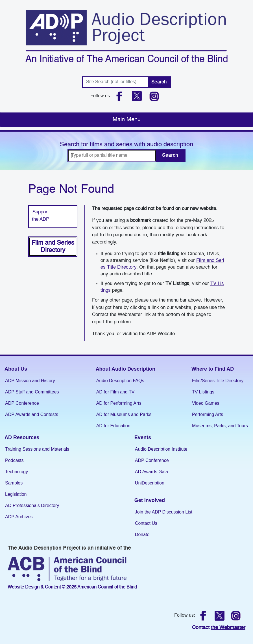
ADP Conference (22, 403)
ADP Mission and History (30, 381)
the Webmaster (228, 628)
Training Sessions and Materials (37, 449)
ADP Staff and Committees (32, 392)
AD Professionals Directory (32, 505)
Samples (14, 483)
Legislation (16, 494)
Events (143, 437)
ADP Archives (19, 517)
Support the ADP (41, 216)
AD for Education (113, 426)
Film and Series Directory (53, 247)
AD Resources (22, 437)
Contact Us (146, 523)
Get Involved (150, 500)
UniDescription (150, 483)
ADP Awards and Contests (32, 414)
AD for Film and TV (115, 392)
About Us (16, 369)
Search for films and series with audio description (127, 145)
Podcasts (14, 460)
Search (159, 82)
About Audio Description (126, 369)
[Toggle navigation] (127, 120)
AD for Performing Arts (119, 403)
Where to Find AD (213, 369)
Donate (142, 535)
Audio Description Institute (161, 449)
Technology (17, 472)
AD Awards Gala (151, 472)
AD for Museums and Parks (124, 414)
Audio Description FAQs (120, 381)
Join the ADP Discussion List (164, 512)
